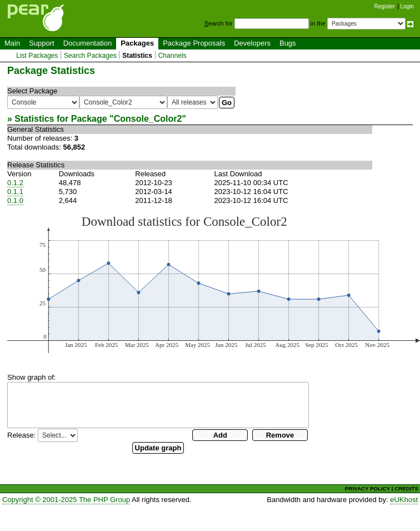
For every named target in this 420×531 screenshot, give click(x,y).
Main (12, 43)
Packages (137, 43)
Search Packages (90, 56)
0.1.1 (15, 192)
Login (407, 6)
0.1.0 (15, 200)
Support (42, 43)
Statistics (137, 56)
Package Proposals (194, 43)
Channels (172, 56)
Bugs (288, 43)
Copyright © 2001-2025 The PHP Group (66, 500)
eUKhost (404, 500)
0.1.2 (15, 183)
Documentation (87, 43)
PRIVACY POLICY (367, 488)
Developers (252, 43)
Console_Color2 (148, 119)
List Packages (37, 56)
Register (385, 6)
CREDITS (406, 488)
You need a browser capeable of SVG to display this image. (214, 284)
